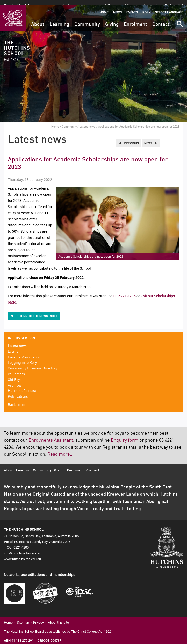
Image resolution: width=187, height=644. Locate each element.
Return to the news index (37, 311)
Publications (18, 391)
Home (104, 7)
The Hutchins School (17, 46)
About (38, 19)
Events (132, 7)
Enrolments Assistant (51, 435)
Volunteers (16, 369)
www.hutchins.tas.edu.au (22, 554)
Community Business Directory (33, 363)
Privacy (38, 617)
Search (179, 17)
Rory (146, 7)
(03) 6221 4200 (18, 542)
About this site (58, 617)
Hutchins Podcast (22, 386)
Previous (131, 138)
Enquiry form (125, 435)
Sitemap (23, 617)
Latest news (87, 121)
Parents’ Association (24, 352)
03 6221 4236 (125, 291)
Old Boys (15, 375)
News (117, 7)
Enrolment (135, 19)
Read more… (60, 449)
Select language (169, 7)
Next (148, 138)
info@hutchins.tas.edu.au (23, 548)
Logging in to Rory (22, 358)
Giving (112, 19)
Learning (59, 19)
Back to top (17, 400)
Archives (15, 380)
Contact (161, 19)
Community (87, 19)
